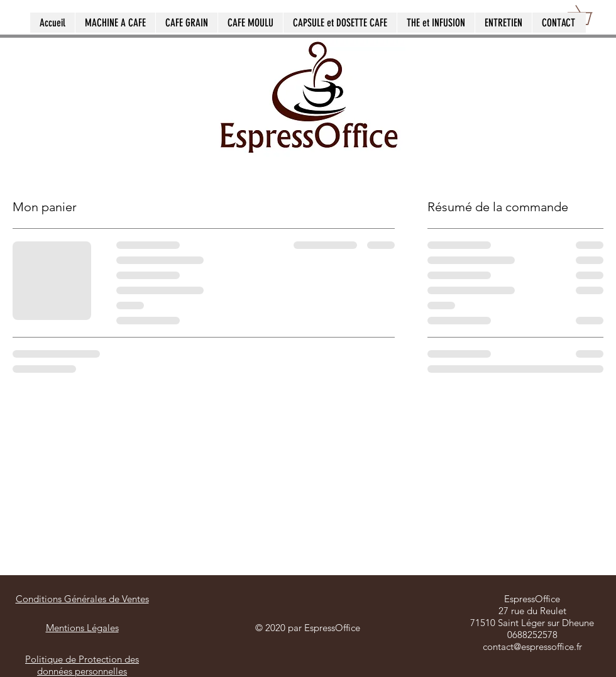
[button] (589, 15)
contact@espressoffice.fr (532, 647)
